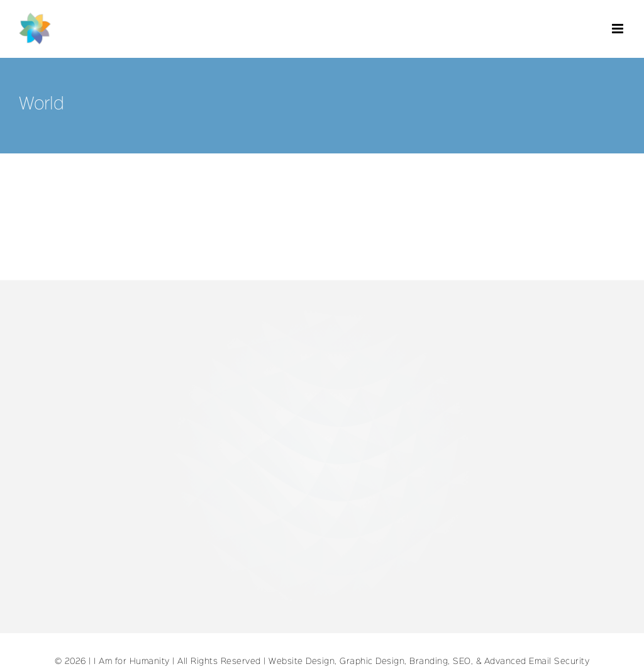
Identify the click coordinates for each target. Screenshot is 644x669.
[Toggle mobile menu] (619, 29)
